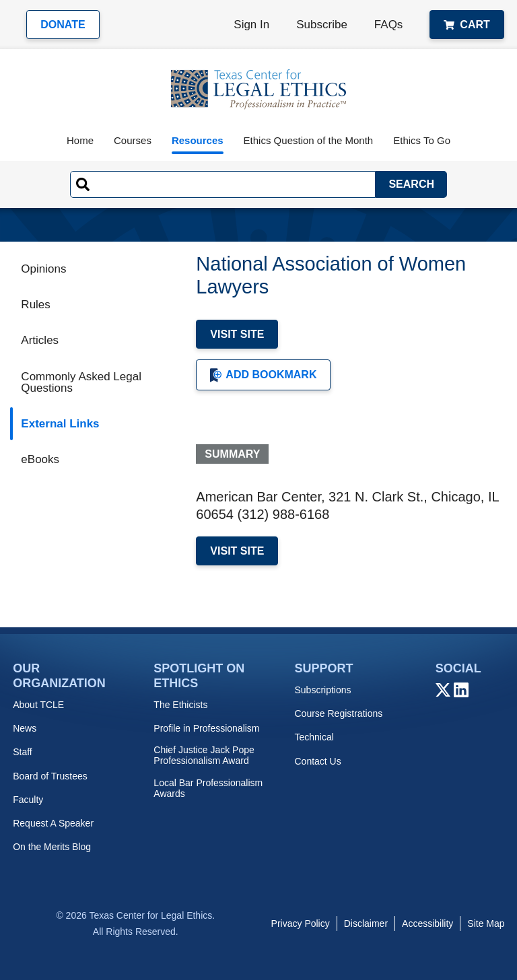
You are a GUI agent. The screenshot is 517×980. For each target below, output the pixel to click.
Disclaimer (366, 923)
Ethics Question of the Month (309, 140)
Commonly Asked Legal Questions (81, 382)
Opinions (43, 269)
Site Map (486, 923)
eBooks (40, 459)
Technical (314, 737)
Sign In (251, 25)
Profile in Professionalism (206, 728)
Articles (40, 340)
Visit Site (237, 334)
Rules (35, 305)
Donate (63, 25)
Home (80, 140)
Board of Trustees (50, 776)
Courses (133, 140)
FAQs (389, 25)
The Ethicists (180, 705)
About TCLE (38, 705)
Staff (23, 752)
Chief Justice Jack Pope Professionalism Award (204, 755)
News (25, 728)
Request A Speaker (53, 823)
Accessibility (427, 923)
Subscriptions (322, 690)
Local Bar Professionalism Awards (208, 788)
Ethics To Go (422, 140)
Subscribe (322, 25)
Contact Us (317, 761)
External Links (60, 424)
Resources (198, 140)
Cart (467, 25)
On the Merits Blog (52, 847)
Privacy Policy (301, 923)
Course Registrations (338, 713)
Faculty (28, 800)
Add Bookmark (263, 375)
